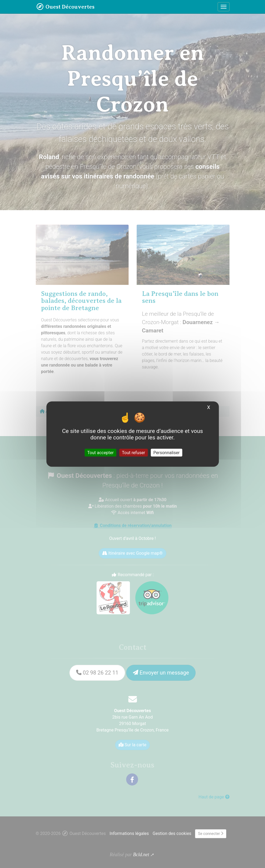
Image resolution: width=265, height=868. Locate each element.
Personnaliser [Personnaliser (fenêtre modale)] (167, 452)
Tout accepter (100, 452)
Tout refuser (133, 452)
